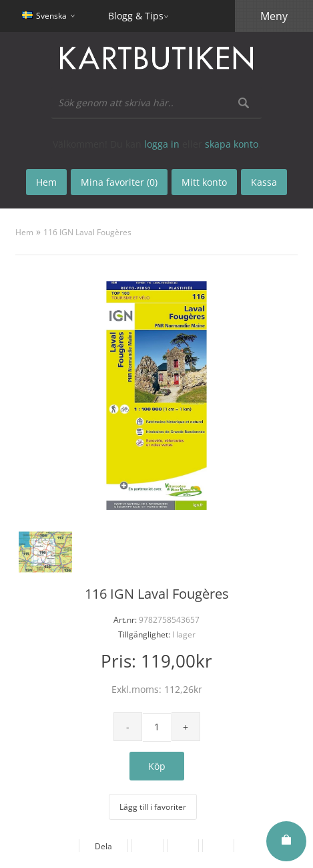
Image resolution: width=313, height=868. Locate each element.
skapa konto (232, 144)
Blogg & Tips (136, 16)
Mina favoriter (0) (119, 182)
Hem (24, 232)
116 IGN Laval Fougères (87, 232)
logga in (162, 144)
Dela (103, 846)
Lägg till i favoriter (153, 807)
